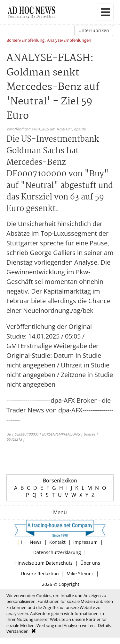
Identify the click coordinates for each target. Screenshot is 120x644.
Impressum (85, 542)
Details (104, 625)
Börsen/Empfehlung (25, 41)
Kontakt (57, 542)
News (36, 542)
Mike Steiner (80, 573)
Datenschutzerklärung (57, 552)
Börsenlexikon (60, 481)
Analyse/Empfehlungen (69, 41)
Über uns (90, 563)
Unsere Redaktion (40, 573)
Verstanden (17, 631)
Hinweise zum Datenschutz (44, 563)
